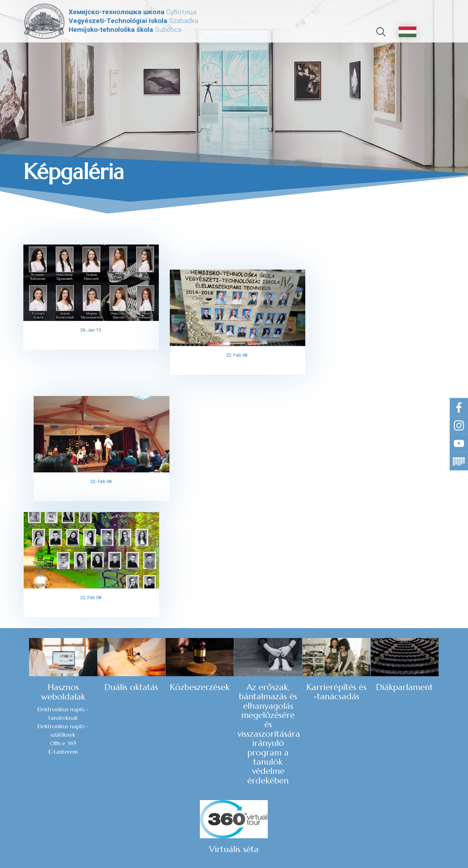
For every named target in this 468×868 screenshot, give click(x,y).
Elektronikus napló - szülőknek (33, 601)
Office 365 (33, 614)
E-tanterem (33, 622)
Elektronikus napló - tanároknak (33, 584)
